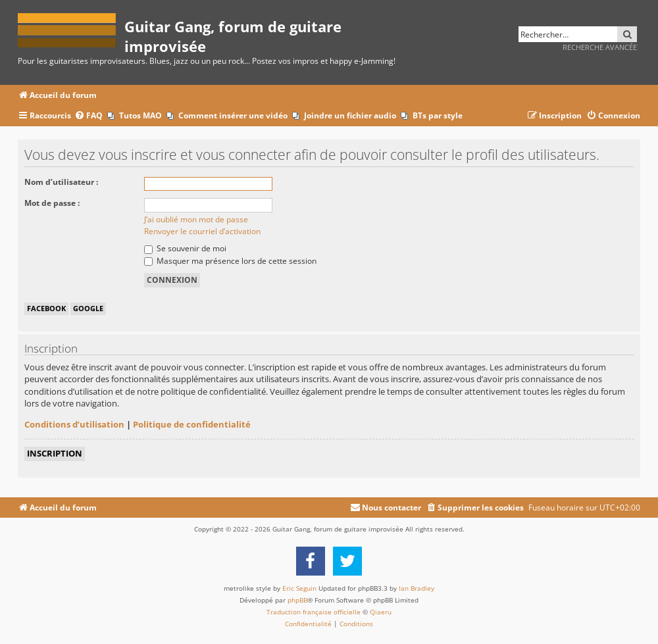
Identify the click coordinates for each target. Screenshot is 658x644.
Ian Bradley (417, 588)
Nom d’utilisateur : (61, 182)
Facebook (46, 308)
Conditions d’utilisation (74, 424)
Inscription (55, 453)
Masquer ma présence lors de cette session (230, 261)
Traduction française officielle (314, 612)
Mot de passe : (52, 203)
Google (88, 308)
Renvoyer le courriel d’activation (202, 231)
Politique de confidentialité (192, 424)
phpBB (297, 600)
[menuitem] (89, 116)
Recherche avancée (600, 47)
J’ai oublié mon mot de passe (196, 219)
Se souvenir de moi (185, 248)
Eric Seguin (299, 588)
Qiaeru (381, 612)
